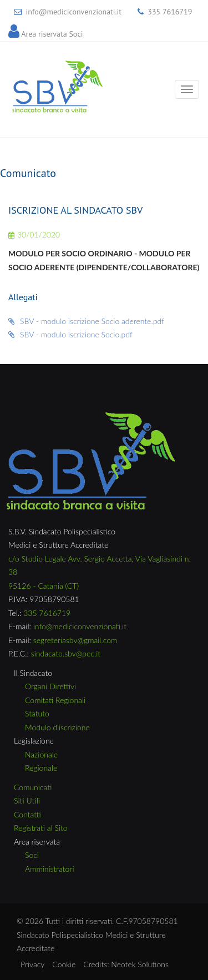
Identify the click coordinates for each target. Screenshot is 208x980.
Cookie (64, 964)
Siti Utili (27, 800)
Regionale (41, 768)
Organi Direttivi (50, 686)
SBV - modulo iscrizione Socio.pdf (70, 334)
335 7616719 (170, 12)
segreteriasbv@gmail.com (75, 640)
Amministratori (50, 869)
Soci (32, 855)
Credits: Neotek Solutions (126, 964)
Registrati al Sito (41, 828)
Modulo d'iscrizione (57, 727)
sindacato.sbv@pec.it (66, 653)
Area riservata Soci (52, 34)
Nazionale (41, 754)
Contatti (27, 814)
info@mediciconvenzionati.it (73, 12)
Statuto (37, 713)
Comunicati (33, 787)
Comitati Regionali (55, 700)
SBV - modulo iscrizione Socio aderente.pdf (86, 321)
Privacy (32, 964)
